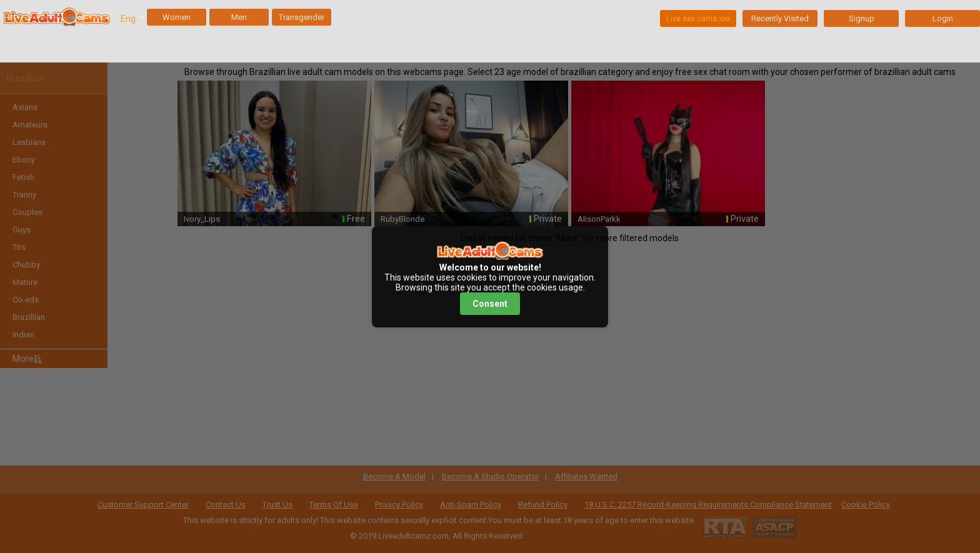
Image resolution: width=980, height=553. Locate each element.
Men (239, 17)
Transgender (302, 17)
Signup (862, 18)
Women (177, 17)
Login (943, 18)
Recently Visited (780, 18)
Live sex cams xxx (698, 18)
